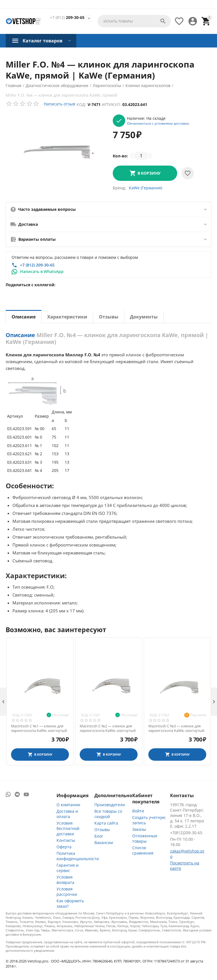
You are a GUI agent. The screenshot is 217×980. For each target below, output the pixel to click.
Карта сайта (106, 823)
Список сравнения (143, 850)
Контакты (66, 840)
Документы (144, 317)
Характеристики (67, 317)
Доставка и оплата (67, 814)
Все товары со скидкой (108, 814)
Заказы (139, 829)
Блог (99, 836)
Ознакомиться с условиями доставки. (158, 123)
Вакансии (104, 843)
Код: (81, 104)
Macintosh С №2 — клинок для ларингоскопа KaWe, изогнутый (108, 728)
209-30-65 (67, 18)
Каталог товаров (43, 41)
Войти (138, 811)
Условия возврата (65, 880)
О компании (68, 805)
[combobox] (134, 21)
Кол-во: (120, 156)
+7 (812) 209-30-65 (37, 265)
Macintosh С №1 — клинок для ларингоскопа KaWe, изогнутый (39, 728)
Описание (24, 317)
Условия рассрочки (67, 892)
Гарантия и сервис (68, 868)
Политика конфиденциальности (78, 856)
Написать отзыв (59, 104)
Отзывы (109, 317)
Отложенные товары (145, 838)
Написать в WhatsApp (42, 271)
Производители (110, 805)
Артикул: (111, 104)
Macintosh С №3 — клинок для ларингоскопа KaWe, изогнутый (176, 728)
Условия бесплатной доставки (68, 828)
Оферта (64, 847)
